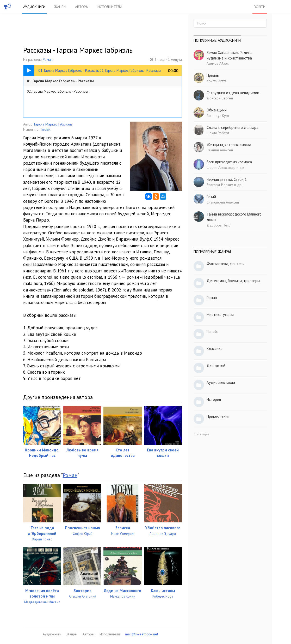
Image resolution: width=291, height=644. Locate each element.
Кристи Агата (217, 81)
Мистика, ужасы (220, 315)
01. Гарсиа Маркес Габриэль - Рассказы (60, 81)
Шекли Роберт (218, 133)
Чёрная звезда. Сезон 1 (227, 179)
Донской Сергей (220, 98)
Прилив (213, 75)
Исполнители (110, 7)
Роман (48, 59)
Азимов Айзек (218, 63)
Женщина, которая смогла (229, 145)
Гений (211, 197)
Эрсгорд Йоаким (220, 185)
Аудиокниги (34, 7)
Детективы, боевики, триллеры (233, 281)
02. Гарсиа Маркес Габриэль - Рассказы (57, 91)
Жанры (60, 7)
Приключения (218, 416)
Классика (215, 348)
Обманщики (217, 110)
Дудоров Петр (219, 225)
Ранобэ (213, 332)
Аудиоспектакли (221, 382)
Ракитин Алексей (220, 150)
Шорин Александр (221, 168)
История (214, 399)
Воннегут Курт (218, 116)
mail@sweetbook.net (142, 634)
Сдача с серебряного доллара (233, 127)
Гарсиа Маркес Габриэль (53, 124)
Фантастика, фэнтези (226, 264)
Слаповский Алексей (223, 202)
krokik (46, 129)
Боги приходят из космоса (229, 162)
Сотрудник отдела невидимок (233, 93)
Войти (260, 7)
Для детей (216, 365)
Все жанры (201, 434)
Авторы (82, 7)
